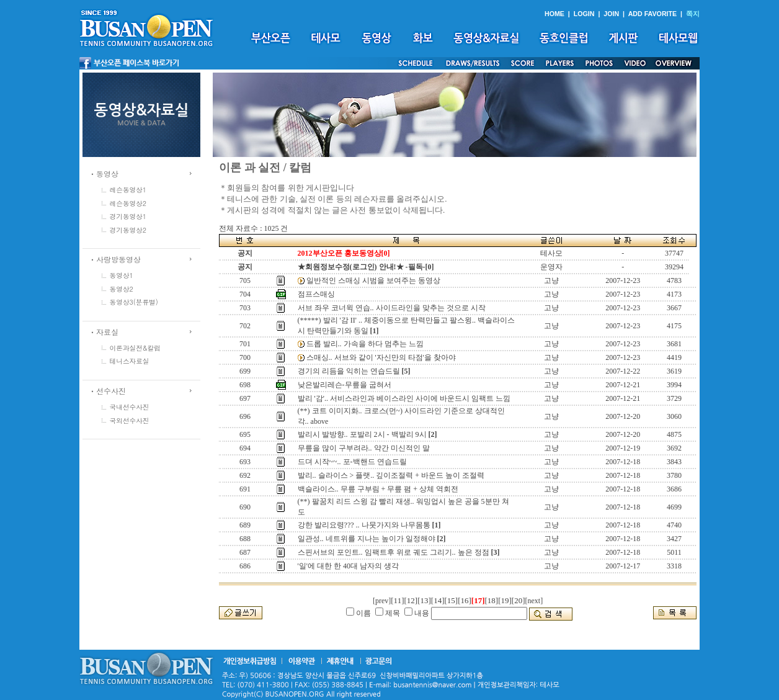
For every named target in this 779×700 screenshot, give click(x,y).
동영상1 (122, 275)
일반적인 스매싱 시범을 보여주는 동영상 (373, 280)
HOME (554, 14)
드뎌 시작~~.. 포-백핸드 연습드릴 (352, 462)
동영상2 (122, 289)
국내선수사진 (130, 407)
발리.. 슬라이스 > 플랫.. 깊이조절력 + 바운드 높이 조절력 (391, 475)
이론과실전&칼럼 (135, 348)
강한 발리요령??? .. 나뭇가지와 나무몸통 (364, 525)
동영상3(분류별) (134, 302)
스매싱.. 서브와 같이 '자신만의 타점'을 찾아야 (381, 357)
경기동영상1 (128, 216)
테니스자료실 (130, 361)
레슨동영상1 (128, 190)
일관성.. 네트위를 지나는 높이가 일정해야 (367, 539)
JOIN (611, 14)
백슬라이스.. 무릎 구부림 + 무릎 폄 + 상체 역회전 (378, 489)
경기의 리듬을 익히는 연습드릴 (349, 371)
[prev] (382, 601)
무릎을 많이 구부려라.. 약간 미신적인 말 (364, 448)
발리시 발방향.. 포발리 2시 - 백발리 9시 (362, 434)
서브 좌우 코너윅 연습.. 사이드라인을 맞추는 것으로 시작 (392, 308)
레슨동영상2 (128, 203)
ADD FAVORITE (653, 14)
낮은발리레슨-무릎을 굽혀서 (345, 385)
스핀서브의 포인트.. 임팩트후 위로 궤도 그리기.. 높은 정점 (394, 552)
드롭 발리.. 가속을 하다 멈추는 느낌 (365, 344)
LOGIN (584, 14)
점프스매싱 (316, 294)
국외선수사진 (130, 420)
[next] (534, 601)
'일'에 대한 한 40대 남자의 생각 (348, 566)
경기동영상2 (128, 230)
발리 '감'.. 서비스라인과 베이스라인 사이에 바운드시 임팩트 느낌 (404, 398)
